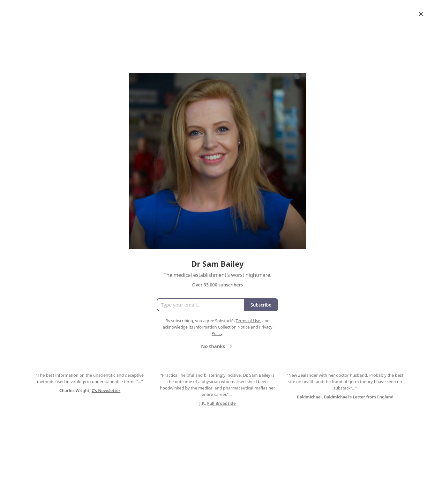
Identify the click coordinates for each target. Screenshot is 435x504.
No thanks (217, 346)
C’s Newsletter (106, 390)
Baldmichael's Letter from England (359, 397)
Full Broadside (221, 403)
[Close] (421, 14)
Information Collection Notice (222, 327)
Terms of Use (248, 321)
